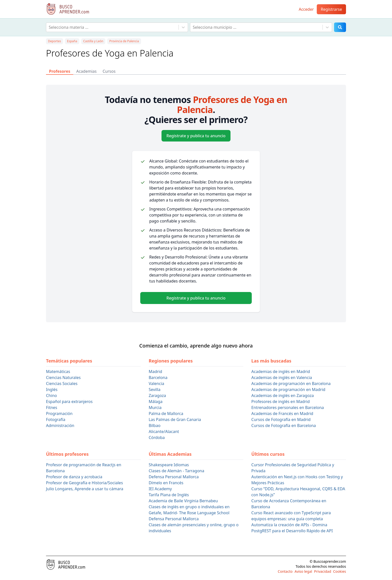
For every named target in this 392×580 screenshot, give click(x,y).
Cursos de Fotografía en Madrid (281, 419)
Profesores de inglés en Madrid (280, 401)
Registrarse (331, 9)
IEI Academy (160, 489)
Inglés (52, 389)
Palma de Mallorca (166, 413)
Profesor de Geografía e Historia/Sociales (84, 483)
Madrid (155, 371)
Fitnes (52, 407)
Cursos (109, 71)
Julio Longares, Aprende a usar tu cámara (85, 489)
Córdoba (157, 437)
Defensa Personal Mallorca (174, 477)
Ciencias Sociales (62, 383)
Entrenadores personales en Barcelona (287, 407)
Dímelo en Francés (166, 483)
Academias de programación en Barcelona (291, 383)
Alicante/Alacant (164, 431)
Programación (59, 413)
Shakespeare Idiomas (169, 465)
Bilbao (155, 425)
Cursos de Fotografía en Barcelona (283, 425)
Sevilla (155, 389)
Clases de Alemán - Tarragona (176, 471)
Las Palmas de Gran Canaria (175, 419)
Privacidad (322, 571)
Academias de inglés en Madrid (280, 371)
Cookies (340, 571)
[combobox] (49, 27)
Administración (60, 425)
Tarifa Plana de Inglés (169, 495)
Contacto (285, 571)
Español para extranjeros (69, 401)
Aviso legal (303, 571)
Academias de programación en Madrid (288, 389)
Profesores (60, 71)
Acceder (306, 9)
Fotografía (56, 419)
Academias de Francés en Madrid (282, 413)
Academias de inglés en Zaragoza (282, 395)
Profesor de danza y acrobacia (74, 477)
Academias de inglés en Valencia (282, 377)
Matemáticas (58, 371)
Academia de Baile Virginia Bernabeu (183, 501)
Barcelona (158, 377)
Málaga (156, 401)
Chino (51, 395)
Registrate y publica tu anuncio (196, 136)
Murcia (155, 407)
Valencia (156, 383)
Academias (86, 71)
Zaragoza (157, 395)
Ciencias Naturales (63, 377)
